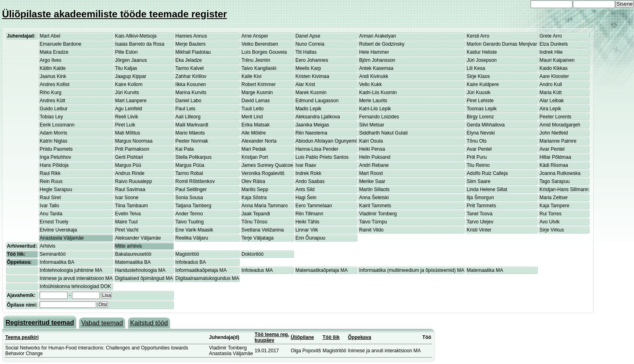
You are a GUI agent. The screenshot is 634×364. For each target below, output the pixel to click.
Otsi (102, 305)
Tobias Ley (51, 117)
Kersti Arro (478, 36)
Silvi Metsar (372, 125)
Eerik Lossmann (57, 125)
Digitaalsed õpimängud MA (144, 278)
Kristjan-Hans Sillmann (564, 189)
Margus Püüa (190, 165)
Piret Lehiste (480, 101)
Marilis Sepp (255, 189)
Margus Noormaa (134, 141)
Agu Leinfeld (128, 109)
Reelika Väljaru (192, 238)
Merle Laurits (373, 101)
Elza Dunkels (554, 44)
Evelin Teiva (128, 214)
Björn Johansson (377, 60)
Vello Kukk (370, 84)
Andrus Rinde (130, 173)
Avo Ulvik (549, 222)
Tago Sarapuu (555, 181)
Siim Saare (479, 181)
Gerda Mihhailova (486, 125)
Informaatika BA (57, 262)
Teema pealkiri (22, 337)
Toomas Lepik (482, 109)
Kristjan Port (255, 157)
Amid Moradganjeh (560, 125)
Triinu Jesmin (256, 60)
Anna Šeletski (374, 198)
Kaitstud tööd (149, 323)
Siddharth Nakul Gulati (383, 133)
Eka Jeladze (189, 60)
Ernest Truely (54, 222)
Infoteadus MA (257, 270)
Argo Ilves (50, 60)
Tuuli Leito (253, 109)
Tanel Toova (480, 214)
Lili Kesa (476, 68)
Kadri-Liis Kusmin (378, 93)
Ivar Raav (306, 165)
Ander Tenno (189, 214)
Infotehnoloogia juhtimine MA (71, 270)
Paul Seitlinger (191, 189)
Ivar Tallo (49, 206)
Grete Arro (551, 36)
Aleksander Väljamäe (138, 238)
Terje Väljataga (257, 238)
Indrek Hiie (551, 52)
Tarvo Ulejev (480, 222)
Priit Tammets (481, 206)
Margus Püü (128, 165)
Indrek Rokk (309, 173)
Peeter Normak (192, 141)
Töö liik (331, 337)
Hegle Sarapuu (56, 189)
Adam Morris (53, 133)
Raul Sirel (50, 198)
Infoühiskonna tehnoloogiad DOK (75, 286)
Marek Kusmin (311, 93)
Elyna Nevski (481, 133)
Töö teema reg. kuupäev (272, 337)
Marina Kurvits (191, 93)
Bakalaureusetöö (133, 254)
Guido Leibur (54, 109)
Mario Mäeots (190, 133)
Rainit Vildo (371, 230)
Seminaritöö (53, 254)
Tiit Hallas (306, 52)
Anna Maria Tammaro (265, 206)
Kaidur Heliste (482, 52)
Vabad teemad (102, 323)
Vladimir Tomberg (378, 214)
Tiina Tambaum (131, 206)
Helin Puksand (375, 157)
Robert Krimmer (259, 84)
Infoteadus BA (191, 262)
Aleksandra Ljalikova (318, 117)
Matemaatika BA (133, 262)
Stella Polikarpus (193, 157)
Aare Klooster (554, 76)
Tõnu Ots (477, 141)
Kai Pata (185, 149)
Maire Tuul (126, 222)
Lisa (106, 295)
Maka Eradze (54, 52)
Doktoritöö (253, 254)
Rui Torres (550, 214)
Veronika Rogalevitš (263, 173)
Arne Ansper (255, 36)
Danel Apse (308, 36)
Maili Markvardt (192, 125)
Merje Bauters (191, 44)
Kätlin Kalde (53, 68)
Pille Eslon (126, 52)
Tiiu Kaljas (126, 68)
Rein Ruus (51, 181)
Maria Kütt (551, 93)
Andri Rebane (374, 165)
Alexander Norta (259, 141)
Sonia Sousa (189, 198)
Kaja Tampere (554, 206)
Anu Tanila (51, 214)
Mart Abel (50, 36)
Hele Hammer (374, 52)
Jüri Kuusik (479, 93)
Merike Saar (372, 181)
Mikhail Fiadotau (193, 52)
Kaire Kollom (129, 84)
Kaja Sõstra (254, 198)
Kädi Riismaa (554, 165)
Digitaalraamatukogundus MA (207, 278)
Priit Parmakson (132, 149)
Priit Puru (477, 157)
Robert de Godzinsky (382, 44)
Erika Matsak (255, 125)
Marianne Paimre (558, 141)
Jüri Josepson (482, 60)
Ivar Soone (127, 198)
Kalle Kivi (251, 76)
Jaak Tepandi (256, 214)
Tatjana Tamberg (193, 206)
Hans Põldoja (54, 165)
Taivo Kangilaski (259, 68)
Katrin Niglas (53, 141)
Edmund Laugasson (317, 101)
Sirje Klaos (478, 76)
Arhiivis (48, 246)
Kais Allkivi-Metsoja (136, 36)
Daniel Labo (188, 101)
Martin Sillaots (374, 189)
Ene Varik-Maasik (194, 230)
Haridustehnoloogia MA (140, 270)
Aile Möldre (254, 133)
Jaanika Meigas (312, 125)
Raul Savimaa (130, 189)
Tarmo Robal (189, 173)
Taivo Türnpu (373, 222)
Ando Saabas (310, 181)
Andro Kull (551, 84)
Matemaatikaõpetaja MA (322, 270)
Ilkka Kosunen (191, 84)
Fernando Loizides (379, 117)
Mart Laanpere (131, 101)
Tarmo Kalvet (190, 68)
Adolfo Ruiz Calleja (487, 173)
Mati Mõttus (127, 133)
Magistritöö (187, 254)
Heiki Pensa (372, 149)
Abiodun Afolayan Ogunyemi (326, 141)
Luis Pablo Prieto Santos (322, 157)
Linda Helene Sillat (487, 189)
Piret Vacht (127, 230)
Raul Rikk (50, 173)
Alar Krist (305, 84)
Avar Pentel (479, 149)
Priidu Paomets (56, 149)
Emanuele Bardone (60, 44)
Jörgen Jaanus (131, 60)
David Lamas (256, 101)
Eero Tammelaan (314, 206)
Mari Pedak (254, 149)
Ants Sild (305, 189)
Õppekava (360, 337)
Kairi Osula (371, 141)
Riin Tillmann (310, 214)
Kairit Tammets (375, 206)
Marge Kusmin (257, 93)
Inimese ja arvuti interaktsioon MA (76, 278)
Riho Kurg (50, 93)
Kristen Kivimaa (312, 76)
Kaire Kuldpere (483, 84)
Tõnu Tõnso (254, 222)
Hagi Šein (306, 198)
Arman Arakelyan (377, 36)
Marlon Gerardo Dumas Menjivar (502, 44)
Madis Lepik (309, 109)
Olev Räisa (253, 181)
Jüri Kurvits (127, 93)
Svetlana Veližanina (263, 230)
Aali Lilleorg (188, 117)
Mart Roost (371, 173)
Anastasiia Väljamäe (62, 238)
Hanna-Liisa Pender (317, 149)
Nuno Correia (310, 44)
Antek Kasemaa (376, 68)
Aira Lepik (550, 109)
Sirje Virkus (552, 230)
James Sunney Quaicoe (267, 165)
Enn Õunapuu (311, 238)
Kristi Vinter (479, 230)
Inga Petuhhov (55, 157)
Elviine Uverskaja (58, 230)
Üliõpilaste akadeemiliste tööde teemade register (114, 14)
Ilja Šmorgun (480, 198)
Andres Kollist (54, 84)
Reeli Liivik (126, 117)
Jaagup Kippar (130, 76)
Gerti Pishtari (129, 157)
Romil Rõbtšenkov (195, 181)
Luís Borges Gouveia (264, 52)
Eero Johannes (312, 60)
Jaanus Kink (53, 76)
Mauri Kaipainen (557, 60)
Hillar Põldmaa (555, 157)
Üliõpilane (302, 337)
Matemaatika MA (485, 270)
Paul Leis (185, 109)
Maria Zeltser (554, 198)
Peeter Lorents (555, 117)
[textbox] (68, 305)
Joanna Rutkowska (560, 173)
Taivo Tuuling (190, 222)
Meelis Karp (308, 68)
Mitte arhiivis (128, 246)
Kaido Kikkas (553, 68)
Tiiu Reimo (478, 165)
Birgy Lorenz (480, 117)
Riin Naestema (312, 133)
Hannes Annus (191, 36)
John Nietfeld (554, 133)
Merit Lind (252, 117)
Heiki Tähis (307, 222)
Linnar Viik (307, 230)
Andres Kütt (52, 101)
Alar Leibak (552, 101)
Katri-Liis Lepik (375, 109)
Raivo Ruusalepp (133, 181)
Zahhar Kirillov (191, 76)
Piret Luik (125, 125)
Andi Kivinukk (374, 76)
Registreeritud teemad (40, 323)
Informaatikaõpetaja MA (201, 270)
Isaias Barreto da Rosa (139, 44)
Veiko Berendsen (260, 44)
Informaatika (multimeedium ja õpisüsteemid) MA (412, 270)
